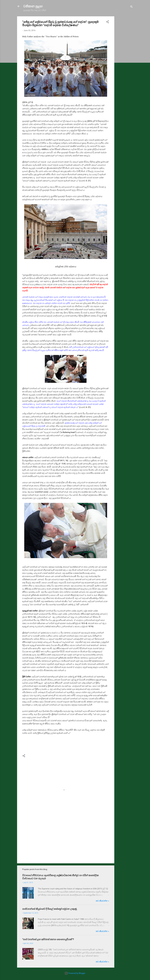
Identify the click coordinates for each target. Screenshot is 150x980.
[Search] (131, 7)
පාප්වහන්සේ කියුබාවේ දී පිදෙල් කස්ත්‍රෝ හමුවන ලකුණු (50, 909)
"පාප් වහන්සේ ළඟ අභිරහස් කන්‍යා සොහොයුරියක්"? (48, 939)
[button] (108, 22)
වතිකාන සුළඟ (33, 6)
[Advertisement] (125, 56)
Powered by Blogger (75, 973)
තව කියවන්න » (102, 901)
